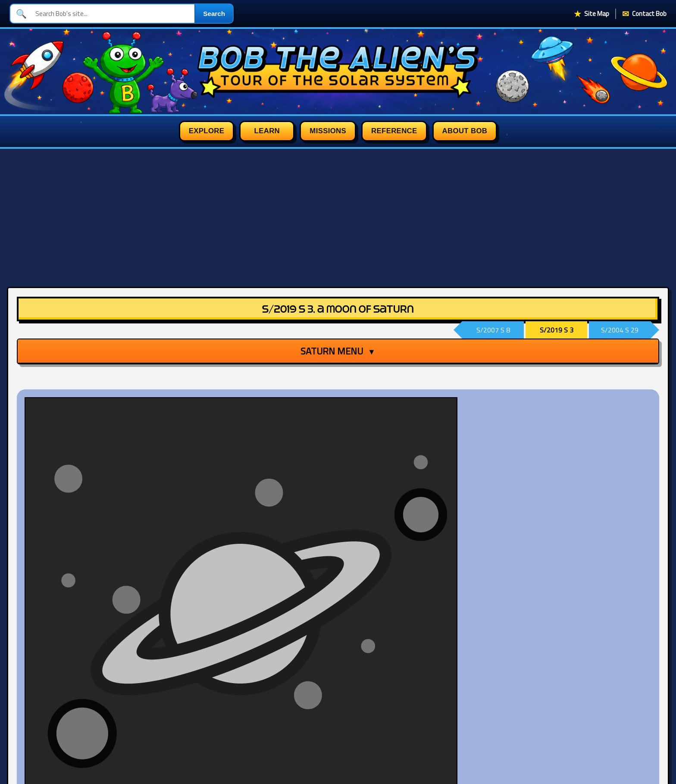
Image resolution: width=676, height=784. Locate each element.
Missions (328, 131)
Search (214, 14)
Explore (207, 131)
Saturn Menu (338, 351)
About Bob (465, 131)
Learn (267, 131)
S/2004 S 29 (620, 330)
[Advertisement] (338, 213)
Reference (394, 131)
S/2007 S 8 (493, 330)
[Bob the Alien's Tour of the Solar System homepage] (338, 72)
